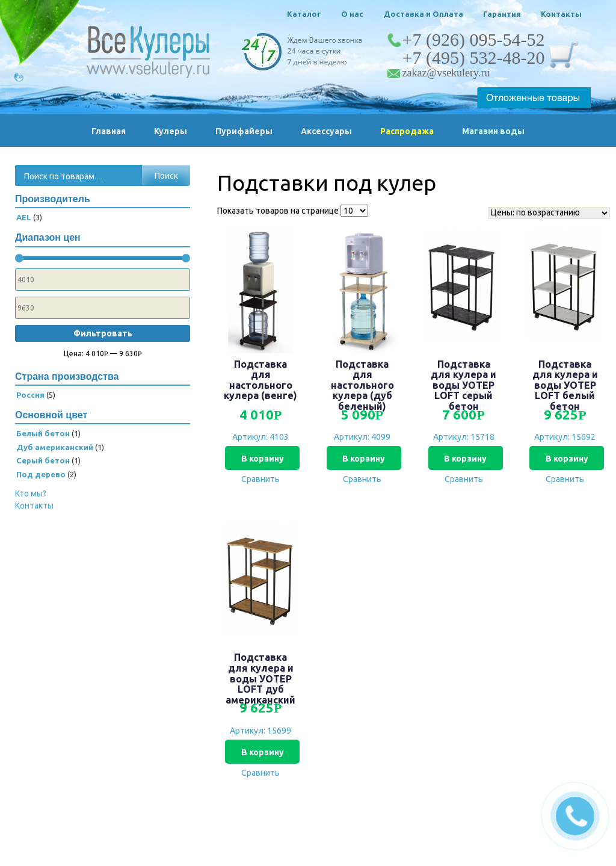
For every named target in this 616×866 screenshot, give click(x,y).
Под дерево (41, 474)
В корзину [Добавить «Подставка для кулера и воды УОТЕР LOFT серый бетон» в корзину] (464, 459)
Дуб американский (55, 447)
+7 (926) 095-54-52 (474, 40)
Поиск (166, 176)
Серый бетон (43, 460)
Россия (30, 395)
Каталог (304, 14)
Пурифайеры (244, 131)
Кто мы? (31, 493)
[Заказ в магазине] (549, 213)
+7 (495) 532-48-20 (474, 58)
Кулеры (171, 131)
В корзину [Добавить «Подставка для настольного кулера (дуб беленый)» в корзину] (362, 459)
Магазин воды (493, 131)
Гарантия (502, 14)
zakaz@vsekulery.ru (446, 73)
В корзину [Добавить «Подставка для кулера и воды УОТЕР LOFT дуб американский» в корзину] (261, 752)
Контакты (561, 14)
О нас (352, 14)
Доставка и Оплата (423, 14)
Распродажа (407, 131)
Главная (109, 131)
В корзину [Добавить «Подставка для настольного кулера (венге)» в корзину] (261, 459)
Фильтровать (103, 333)
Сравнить (260, 479)
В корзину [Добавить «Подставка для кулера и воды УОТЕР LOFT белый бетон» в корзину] (565, 459)
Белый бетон (43, 433)
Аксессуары (326, 131)
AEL (24, 217)
